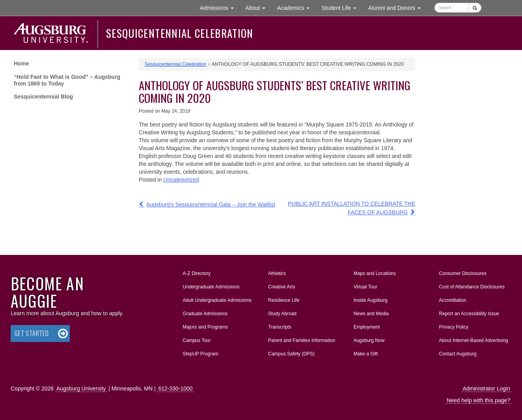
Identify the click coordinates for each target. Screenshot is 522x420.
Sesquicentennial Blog (43, 97)
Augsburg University (81, 388)
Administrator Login (486, 388)
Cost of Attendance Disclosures (472, 287)
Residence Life (284, 300)
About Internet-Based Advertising (473, 340)
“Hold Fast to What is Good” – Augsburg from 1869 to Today (67, 80)
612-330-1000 (175, 388)
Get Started (32, 333)
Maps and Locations (375, 273)
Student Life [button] (342, 7)
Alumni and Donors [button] (397, 7)
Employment (367, 327)
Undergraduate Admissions (211, 287)
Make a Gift (366, 354)
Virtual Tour (365, 287)
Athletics (277, 273)
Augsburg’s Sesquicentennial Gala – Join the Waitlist (211, 204)
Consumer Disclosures (463, 273)
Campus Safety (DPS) (291, 354)
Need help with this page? (478, 400)
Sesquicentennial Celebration (180, 33)
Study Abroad (282, 314)
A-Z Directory (197, 273)
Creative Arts (282, 287)
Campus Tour (197, 340)
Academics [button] (296, 7)
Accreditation (452, 300)
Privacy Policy (454, 327)
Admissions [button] (220, 7)
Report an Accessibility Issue (469, 314)
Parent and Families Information (302, 340)
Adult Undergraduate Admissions (217, 300)
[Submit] (475, 8)
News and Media (371, 314)
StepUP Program (200, 354)
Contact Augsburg (458, 354)
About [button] (258, 10)
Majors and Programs (205, 325)
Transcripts (280, 327)
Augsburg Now (369, 340)
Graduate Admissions (205, 314)
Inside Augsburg (371, 300)
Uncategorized (181, 180)
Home (21, 63)
